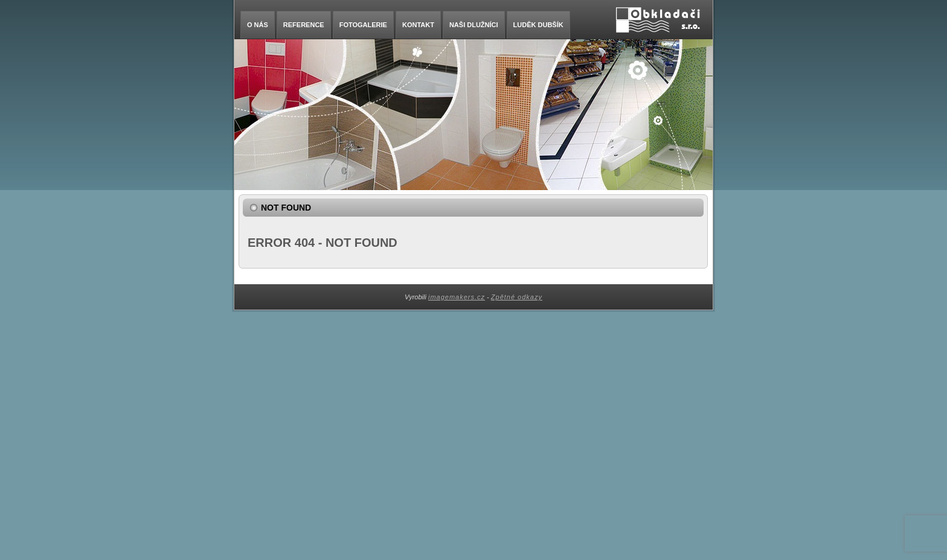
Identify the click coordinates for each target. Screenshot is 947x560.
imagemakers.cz (457, 297)
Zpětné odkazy (517, 297)
